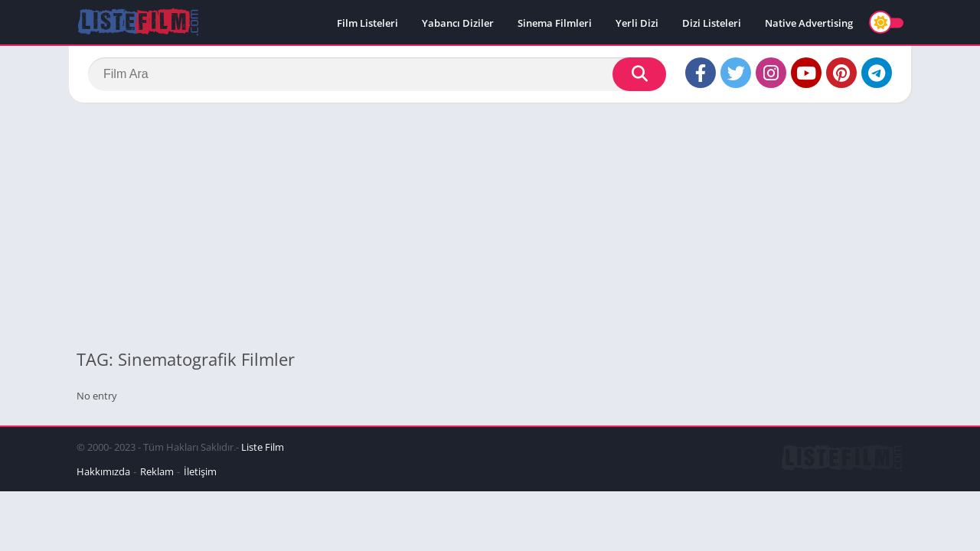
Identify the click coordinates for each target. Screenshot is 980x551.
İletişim (200, 471)
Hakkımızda (103, 471)
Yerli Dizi (637, 23)
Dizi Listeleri (712, 23)
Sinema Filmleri (555, 23)
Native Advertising (809, 23)
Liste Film (263, 447)
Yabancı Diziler (458, 23)
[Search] (377, 74)
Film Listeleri (367, 23)
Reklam (157, 471)
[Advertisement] (490, 225)
